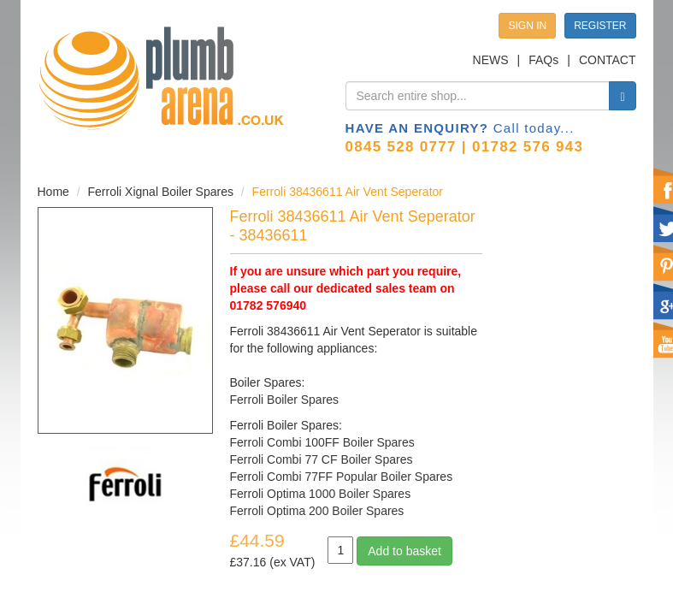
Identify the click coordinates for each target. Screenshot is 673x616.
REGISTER (600, 26)
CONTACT (608, 60)
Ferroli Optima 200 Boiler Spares (317, 511)
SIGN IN (527, 26)
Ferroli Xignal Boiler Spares (161, 192)
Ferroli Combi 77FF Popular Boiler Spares (342, 477)
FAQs (543, 60)
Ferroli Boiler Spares (285, 400)
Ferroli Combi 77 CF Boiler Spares (322, 459)
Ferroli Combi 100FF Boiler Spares (322, 442)
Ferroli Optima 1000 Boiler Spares (321, 494)
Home (53, 192)
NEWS (491, 60)
